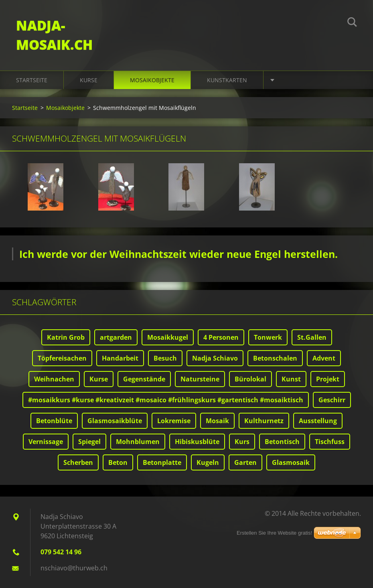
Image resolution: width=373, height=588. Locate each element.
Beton (118, 462)
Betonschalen (275, 358)
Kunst (291, 379)
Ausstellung (318, 421)
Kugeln (208, 462)
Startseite (32, 80)
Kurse (89, 80)
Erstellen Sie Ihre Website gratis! (274, 533)
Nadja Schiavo (215, 358)
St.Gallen (312, 337)
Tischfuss (330, 442)
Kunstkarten (227, 80)
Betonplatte (162, 462)
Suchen (352, 23)
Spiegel (89, 442)
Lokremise (174, 421)
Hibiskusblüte (197, 442)
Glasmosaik (291, 462)
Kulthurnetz (264, 421)
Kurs (242, 442)
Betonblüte (54, 421)
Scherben (78, 462)
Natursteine (200, 379)
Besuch (165, 358)
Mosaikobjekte (152, 80)
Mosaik (217, 421)
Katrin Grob (66, 337)
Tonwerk (268, 337)
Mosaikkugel (168, 337)
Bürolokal (250, 379)
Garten (245, 462)
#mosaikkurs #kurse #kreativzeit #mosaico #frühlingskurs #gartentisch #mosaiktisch (166, 400)
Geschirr (332, 400)
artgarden (116, 337)
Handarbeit (120, 358)
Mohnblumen (138, 442)
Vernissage (46, 442)
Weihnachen (54, 379)
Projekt (328, 379)
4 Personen (221, 337)
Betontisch (282, 442)
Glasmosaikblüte (115, 421)
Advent (324, 358)
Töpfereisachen (62, 358)
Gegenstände (144, 379)
